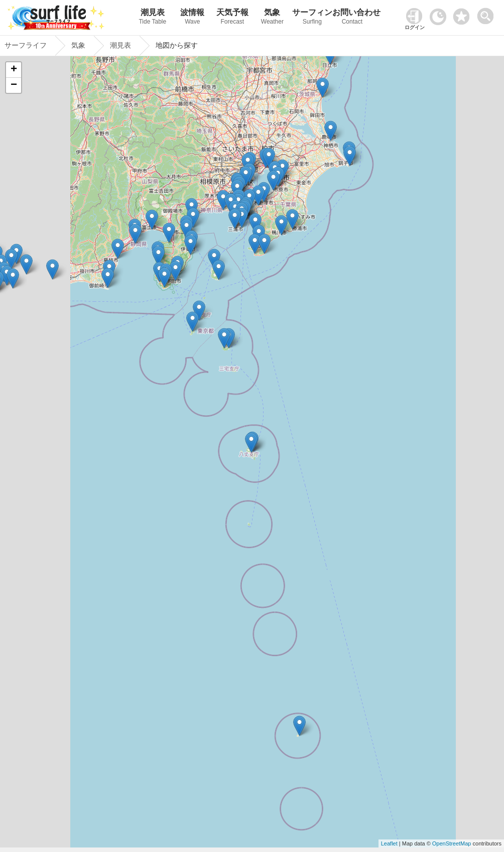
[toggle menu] (488, 13)
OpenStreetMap (452, 843)
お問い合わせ (352, 18)
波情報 (193, 18)
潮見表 (153, 18)
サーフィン (312, 18)
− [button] (14, 85)
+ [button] (14, 70)
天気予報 (232, 18)
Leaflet (389, 843)
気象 (273, 18)
